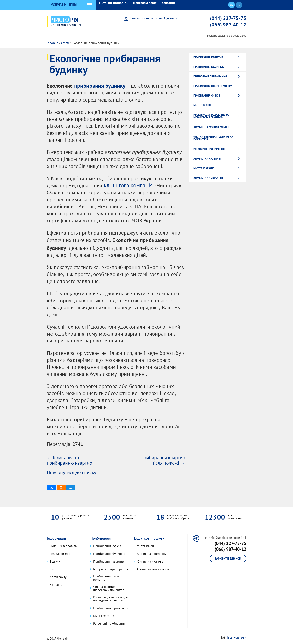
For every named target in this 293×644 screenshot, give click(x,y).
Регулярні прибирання (209, 148)
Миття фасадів (204, 168)
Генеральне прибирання (210, 76)
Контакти (168, 3)
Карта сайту (58, 578)
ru (239, 5)
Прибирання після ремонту (213, 85)
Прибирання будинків (209, 66)
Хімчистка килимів (207, 158)
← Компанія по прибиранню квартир (69, 460)
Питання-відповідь (114, 3)
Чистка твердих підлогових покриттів (213, 137)
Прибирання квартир (208, 57)
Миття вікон (202, 104)
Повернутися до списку (72, 472)
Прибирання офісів (207, 95)
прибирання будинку (99, 85)
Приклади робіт (145, 3)
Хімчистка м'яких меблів (211, 126)
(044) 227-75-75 (228, 18)
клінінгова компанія (128, 185)
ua (232, 5)
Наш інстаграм (236, 637)
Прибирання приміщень (110, 608)
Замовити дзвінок (228, 559)
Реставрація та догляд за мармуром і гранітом (211, 115)
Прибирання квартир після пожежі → (163, 460)
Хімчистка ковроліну (208, 177)
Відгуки (55, 562)
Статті (65, 43)
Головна (52, 43)
